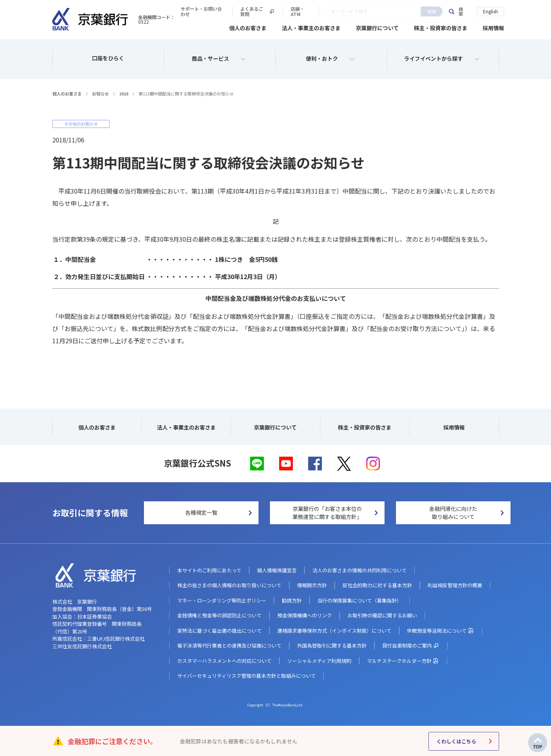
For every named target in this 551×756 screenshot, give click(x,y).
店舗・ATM (420, 11)
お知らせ (100, 92)
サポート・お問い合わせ (312, 11)
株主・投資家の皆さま (441, 27)
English (490, 11)
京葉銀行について (377, 27)
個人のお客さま (248, 27)
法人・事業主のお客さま (311, 27)
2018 (124, 92)
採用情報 (493, 27)
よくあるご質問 (373, 11)
